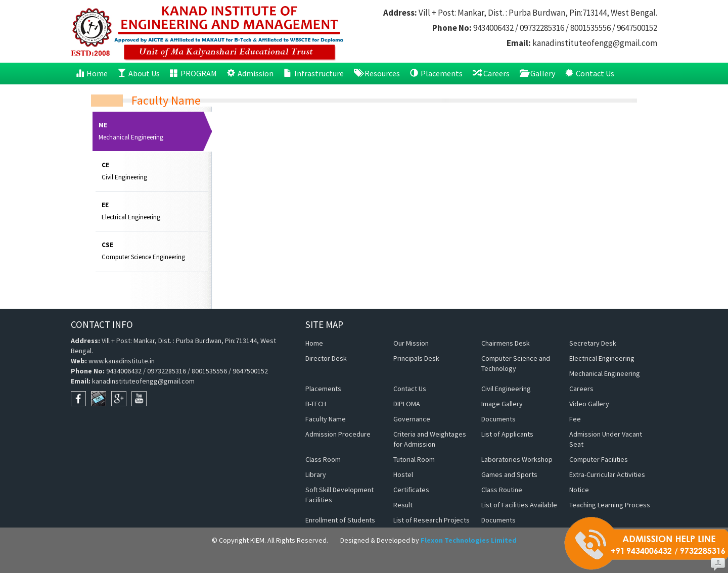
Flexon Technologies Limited (469, 540)
